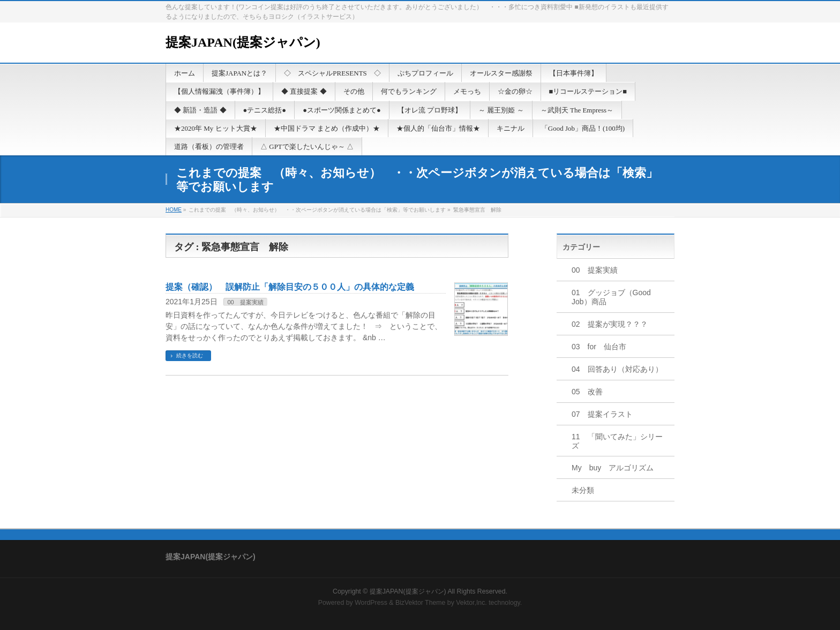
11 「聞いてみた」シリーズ (617, 441)
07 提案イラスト (602, 414)
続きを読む (190, 355)
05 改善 (587, 392)
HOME (174, 210)
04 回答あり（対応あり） (617, 369)
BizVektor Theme (421, 603)
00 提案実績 (245, 302)
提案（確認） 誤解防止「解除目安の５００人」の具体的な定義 (290, 287)
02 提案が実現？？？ (610, 324)
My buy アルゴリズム (613, 468)
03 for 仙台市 (599, 347)
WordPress (371, 603)
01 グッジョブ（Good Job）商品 (611, 297)
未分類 (583, 490)
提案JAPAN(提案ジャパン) (243, 42)
